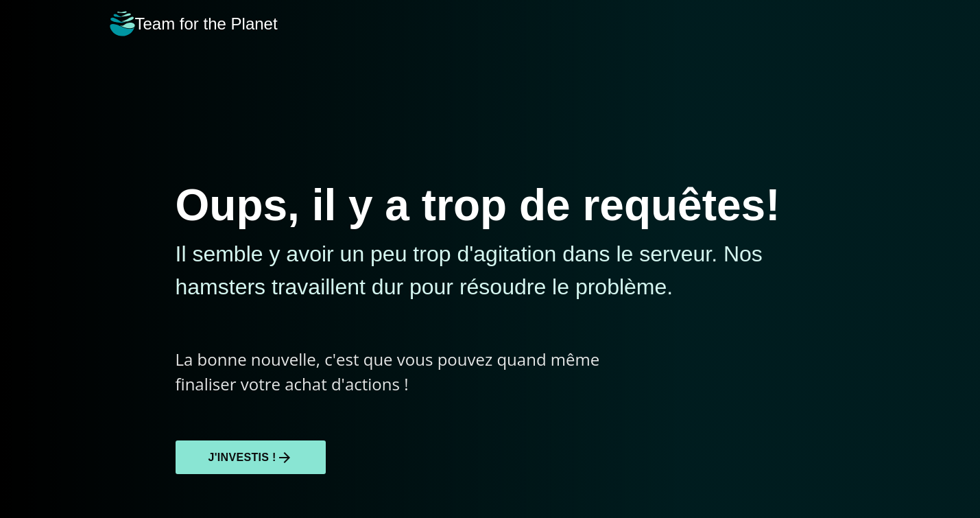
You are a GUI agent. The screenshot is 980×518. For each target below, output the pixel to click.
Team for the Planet (194, 24)
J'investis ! (251, 458)
